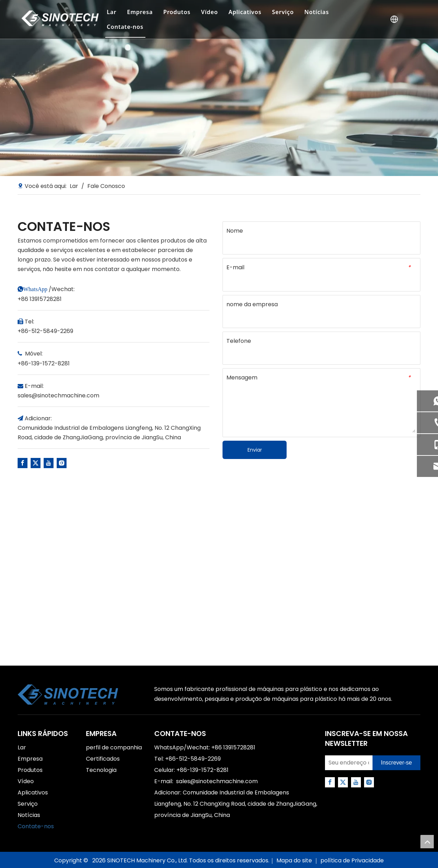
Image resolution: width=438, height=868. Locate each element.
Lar (111, 12)
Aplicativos (245, 12)
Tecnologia (101, 770)
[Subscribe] (396, 763)
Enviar (255, 450)
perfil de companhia (114, 747)
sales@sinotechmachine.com (58, 395)
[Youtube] (49, 463)
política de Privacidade (352, 860)
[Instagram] (62, 463)
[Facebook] (23, 463)
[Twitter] (36, 463)
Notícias (317, 12)
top (427, 842)
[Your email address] (347, 763)
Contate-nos (125, 27)
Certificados (103, 759)
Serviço (283, 12)
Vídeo (209, 12)
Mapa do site (295, 860)
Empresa (140, 12)
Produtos (177, 12)
